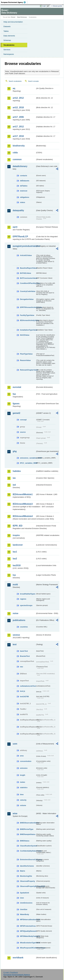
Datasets (7, 26)
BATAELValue (26, 273)
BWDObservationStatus (28, 823)
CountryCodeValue (28, 291)
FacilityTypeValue (27, 315)
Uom (22, 898)
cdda (15, 153)
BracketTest (25, 656)
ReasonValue (25, 360)
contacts (24, 176)
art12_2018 (18, 107)
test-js (23, 691)
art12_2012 (18, 98)
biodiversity (19, 146)
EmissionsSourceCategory (28, 859)
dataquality (18, 210)
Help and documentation (13, 22)
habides (17, 471)
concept (23, 420)
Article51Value (26, 255)
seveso (16, 635)
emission (24, 768)
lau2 (15, 559)
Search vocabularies (15, 81)
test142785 (24, 697)
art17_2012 (18, 127)
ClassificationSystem (28, 846)
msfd (15, 585)
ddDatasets (25, 181)
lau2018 (17, 565)
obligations (25, 197)
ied (14, 485)
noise (15, 613)
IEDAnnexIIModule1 (23, 494)
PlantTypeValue (26, 354)
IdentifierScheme (27, 866)
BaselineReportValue (28, 268)
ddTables (24, 186)
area (22, 756)
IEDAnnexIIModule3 (23, 504)
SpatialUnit (25, 893)
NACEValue (25, 335)
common (17, 159)
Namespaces (9, 54)
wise (15, 813)
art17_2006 (18, 117)
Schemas (7, 40)
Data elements (9, 36)
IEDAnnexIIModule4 (23, 516)
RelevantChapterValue (28, 370)
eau (22, 667)
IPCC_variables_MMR (28, 463)
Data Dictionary (22, 17)
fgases (16, 404)
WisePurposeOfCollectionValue (28, 948)
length (23, 775)
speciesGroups (26, 605)
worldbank (18, 958)
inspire (16, 535)
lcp (14, 575)
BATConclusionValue (28, 278)
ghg (15, 451)
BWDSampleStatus (28, 834)
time (22, 794)
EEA (14, 2)
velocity (23, 800)
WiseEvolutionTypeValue (28, 943)
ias (14, 478)
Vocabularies (9, 45)
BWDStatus (25, 841)
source (23, 432)
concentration (26, 761)
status (23, 202)
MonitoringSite (26, 876)
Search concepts (33, 81)
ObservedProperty (28, 881)
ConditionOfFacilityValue (28, 283)
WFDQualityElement (28, 931)
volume (23, 805)
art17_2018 (18, 136)
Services (7, 50)
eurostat (17, 387)
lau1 (15, 552)
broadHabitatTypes (28, 594)
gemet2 (16, 413)
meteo (23, 782)
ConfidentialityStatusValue (28, 851)
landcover (18, 545)
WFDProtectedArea (28, 926)
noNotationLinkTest (28, 686)
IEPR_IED (18, 526)
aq (14, 88)
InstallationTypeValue (28, 330)
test (15, 644)
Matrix (23, 871)
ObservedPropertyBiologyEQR (28, 886)
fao (14, 394)
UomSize (24, 909)
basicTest (24, 651)
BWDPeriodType (27, 829)
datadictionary (20, 166)
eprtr (15, 227)
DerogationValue (27, 299)
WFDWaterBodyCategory (28, 936)
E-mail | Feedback (11, 972)
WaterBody (25, 914)
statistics (24, 787)
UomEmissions (26, 903)
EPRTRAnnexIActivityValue (28, 307)
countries (24, 627)
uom (15, 744)
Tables (6, 31)
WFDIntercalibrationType (28, 920)
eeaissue (24, 191)
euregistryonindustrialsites (24, 246)
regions (23, 599)
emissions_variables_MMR (28, 458)
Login (44, 6)
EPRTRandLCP (20, 237)
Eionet (13, 17)
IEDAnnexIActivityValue (28, 320)
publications (19, 620)
